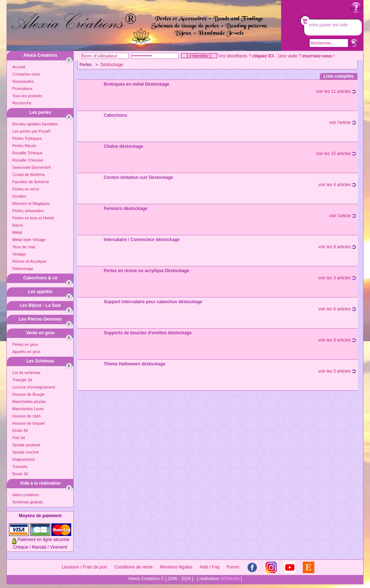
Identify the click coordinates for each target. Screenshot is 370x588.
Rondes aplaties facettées (35, 124)
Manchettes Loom (28, 409)
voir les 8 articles (337, 247)
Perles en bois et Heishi (33, 218)
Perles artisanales (28, 211)
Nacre (18, 225)
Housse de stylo (26, 416)
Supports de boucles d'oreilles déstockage (148, 333)
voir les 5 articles (337, 371)
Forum (233, 567)
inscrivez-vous (317, 56)
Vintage (19, 254)
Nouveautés (23, 81)
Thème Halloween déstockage (135, 364)
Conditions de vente (133, 567)
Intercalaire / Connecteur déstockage (142, 240)
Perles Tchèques (27, 138)
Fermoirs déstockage (126, 209)
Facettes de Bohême (31, 182)
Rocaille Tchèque (27, 153)
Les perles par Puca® (31, 131)
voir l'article (343, 123)
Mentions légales (176, 567)
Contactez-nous (26, 74)
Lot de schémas (26, 373)
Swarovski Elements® (32, 167)
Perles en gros (25, 344)
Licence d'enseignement (34, 387)
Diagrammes (23, 459)
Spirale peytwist (26, 445)
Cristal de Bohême (29, 175)
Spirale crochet (25, 452)
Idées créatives (26, 495)
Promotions (22, 89)
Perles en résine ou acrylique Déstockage (147, 271)
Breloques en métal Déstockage (136, 84)
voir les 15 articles (336, 154)
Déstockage (23, 269)
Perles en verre (26, 189)
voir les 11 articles (336, 91)
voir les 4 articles (337, 185)
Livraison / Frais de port (84, 567)
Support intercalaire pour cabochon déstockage (153, 302)
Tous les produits (27, 96)
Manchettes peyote (29, 402)
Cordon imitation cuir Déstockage (138, 177)
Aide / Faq (210, 567)
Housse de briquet (28, 423)
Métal (17, 232)
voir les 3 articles (337, 278)
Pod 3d (19, 438)
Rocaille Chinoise (28, 160)
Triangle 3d (22, 380)
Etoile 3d (20, 430)
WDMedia (230, 579)
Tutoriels (20, 467)
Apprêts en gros (26, 352)
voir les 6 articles (337, 309)
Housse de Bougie (29, 394)
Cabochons (115, 115)
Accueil (19, 67)
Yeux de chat (24, 247)
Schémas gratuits (28, 502)
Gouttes (19, 196)
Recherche (22, 103)
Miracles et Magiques (31, 203)
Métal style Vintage (29, 240)
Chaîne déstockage (123, 146)
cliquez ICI (263, 56)
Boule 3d (20, 474)
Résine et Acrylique (29, 261)
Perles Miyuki (24, 146)
